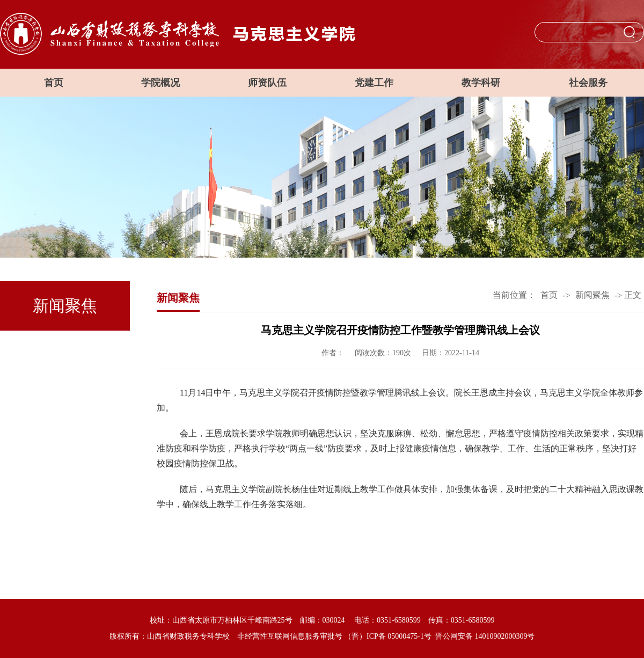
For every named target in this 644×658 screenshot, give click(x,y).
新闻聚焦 (592, 295)
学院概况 (160, 83)
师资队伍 (267, 83)
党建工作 (374, 83)
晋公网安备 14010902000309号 (485, 636)
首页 (54, 83)
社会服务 (588, 83)
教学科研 (481, 83)
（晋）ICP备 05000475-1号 (388, 636)
